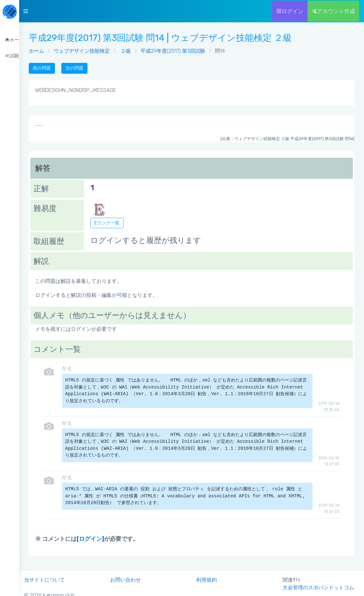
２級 (125, 51)
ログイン (290, 11)
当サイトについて (44, 580)
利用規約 (207, 580)
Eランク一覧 (107, 223)
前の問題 (42, 68)
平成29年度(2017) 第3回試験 (173, 51)
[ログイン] (90, 539)
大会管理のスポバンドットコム (318, 588)
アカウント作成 (333, 11)
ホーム (36, 51)
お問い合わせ (125, 580)
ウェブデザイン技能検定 (82, 51)
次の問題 (74, 68)
